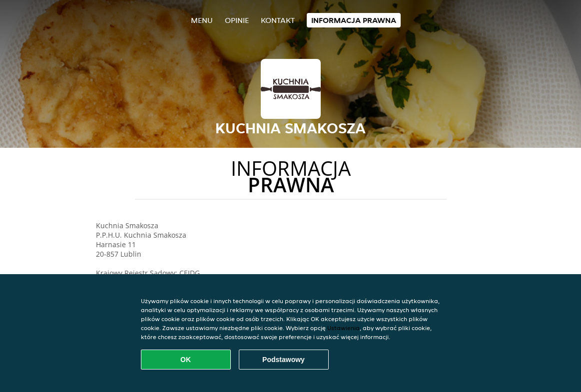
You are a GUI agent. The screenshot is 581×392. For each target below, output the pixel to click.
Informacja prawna (354, 20)
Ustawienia (343, 328)
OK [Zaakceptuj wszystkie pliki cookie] (186, 360)
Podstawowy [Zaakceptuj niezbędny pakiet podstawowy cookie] (284, 360)
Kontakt (278, 20)
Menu (202, 20)
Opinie (237, 20)
